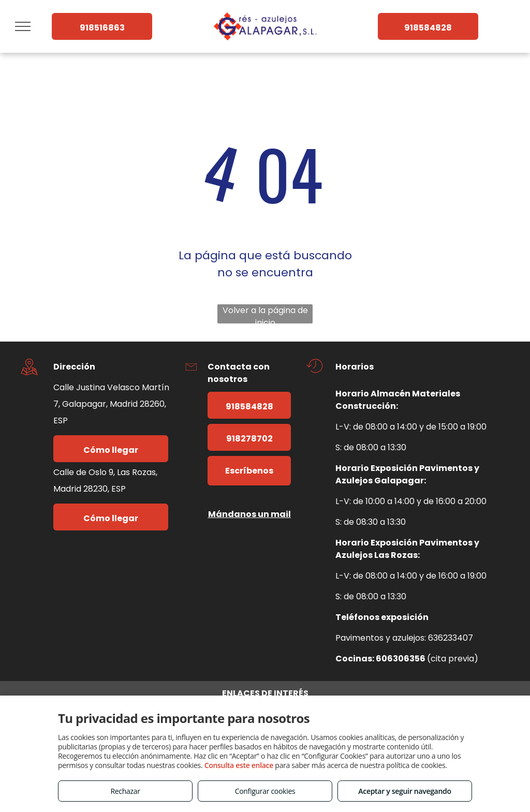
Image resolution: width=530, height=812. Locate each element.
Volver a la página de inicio (265, 314)
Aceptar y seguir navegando (404, 791)
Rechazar (125, 791)
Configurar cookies (265, 791)
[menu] (23, 26)
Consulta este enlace (239, 765)
